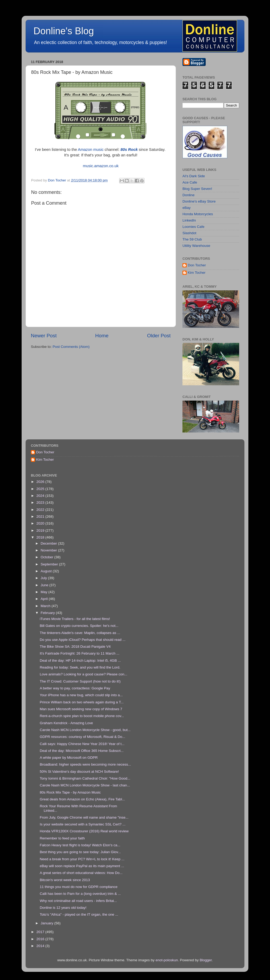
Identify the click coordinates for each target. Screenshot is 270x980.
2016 (41, 939)
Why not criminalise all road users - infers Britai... (78, 901)
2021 (41, 517)
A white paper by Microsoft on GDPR (69, 758)
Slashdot (189, 233)
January (47, 923)
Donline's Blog (64, 31)
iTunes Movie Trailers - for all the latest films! (75, 619)
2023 (41, 503)
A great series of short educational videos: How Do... (81, 873)
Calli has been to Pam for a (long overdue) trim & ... (80, 894)
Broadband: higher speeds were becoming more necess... (85, 764)
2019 (41, 530)
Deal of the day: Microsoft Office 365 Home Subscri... (82, 751)
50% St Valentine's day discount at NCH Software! (79, 772)
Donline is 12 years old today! (63, 908)
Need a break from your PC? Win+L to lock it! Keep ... (82, 859)
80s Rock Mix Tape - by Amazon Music (70, 792)
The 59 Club (192, 239)
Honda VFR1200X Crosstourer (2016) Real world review (84, 831)
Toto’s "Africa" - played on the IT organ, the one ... (79, 914)
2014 (41, 946)
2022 (41, 510)
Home (102, 336)
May (44, 592)
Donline (189, 195)
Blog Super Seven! (197, 189)
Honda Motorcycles (198, 214)
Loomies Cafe (193, 227)
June (45, 585)
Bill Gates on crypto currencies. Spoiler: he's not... (79, 626)
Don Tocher (197, 265)
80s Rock (129, 150)
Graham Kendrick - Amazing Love (66, 723)
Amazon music (91, 150)
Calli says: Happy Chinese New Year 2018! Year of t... (82, 744)
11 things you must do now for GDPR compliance (79, 887)
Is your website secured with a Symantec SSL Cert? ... (83, 824)
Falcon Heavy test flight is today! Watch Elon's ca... (80, 845)
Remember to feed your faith (62, 838)
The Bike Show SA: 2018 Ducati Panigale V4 (75, 647)
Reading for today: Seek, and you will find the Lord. (80, 667)
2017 (41, 932)
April (45, 599)
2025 (41, 489)
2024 (41, 496)
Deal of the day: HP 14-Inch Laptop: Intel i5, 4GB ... (80, 660)
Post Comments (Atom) (71, 347)
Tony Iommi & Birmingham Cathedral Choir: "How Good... (85, 778)
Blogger (206, 960)
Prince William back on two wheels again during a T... (82, 702)
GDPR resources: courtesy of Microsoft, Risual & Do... (83, 737)
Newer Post (44, 336)
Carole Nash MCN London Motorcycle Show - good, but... (85, 730)
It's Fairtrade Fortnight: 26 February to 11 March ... (80, 653)
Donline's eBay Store (199, 201)
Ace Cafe (190, 182)
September (50, 564)
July (44, 578)
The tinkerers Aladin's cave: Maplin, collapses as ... (80, 633)
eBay (187, 208)
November (49, 550)
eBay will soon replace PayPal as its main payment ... (82, 866)
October (47, 557)
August (47, 571)
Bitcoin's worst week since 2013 (65, 880)
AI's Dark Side (194, 176)
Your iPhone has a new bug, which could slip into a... (81, 695)
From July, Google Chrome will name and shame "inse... (84, 817)
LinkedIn (189, 220)
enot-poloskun (167, 960)
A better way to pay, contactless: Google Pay (75, 688)
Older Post (159, 336)
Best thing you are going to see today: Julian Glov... (80, 852)
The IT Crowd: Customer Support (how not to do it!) (80, 681)
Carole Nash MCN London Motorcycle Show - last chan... (85, 785)
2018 (41, 537)
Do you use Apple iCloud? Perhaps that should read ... (83, 640)
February (48, 613)
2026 (41, 482)
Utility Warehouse (196, 246)
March (46, 606)
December (49, 543)
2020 (41, 523)
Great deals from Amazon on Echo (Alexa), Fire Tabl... (82, 799)
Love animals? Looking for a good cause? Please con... (84, 674)
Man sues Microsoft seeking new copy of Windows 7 (81, 709)
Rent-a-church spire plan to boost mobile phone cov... (82, 716)
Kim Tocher (197, 273)
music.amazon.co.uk (101, 166)
